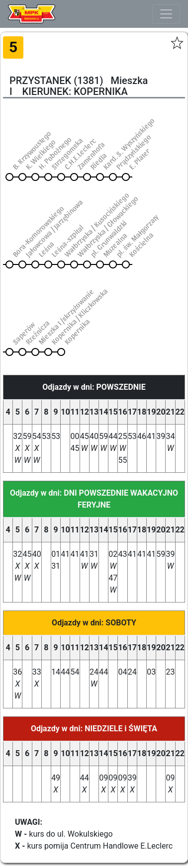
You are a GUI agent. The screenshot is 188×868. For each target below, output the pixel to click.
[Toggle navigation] (166, 14)
